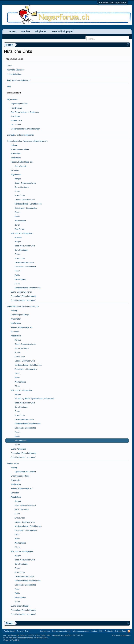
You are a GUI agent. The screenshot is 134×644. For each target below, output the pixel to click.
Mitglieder (41, 32)
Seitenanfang (120, 631)
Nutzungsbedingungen (121, 635)
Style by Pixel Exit (12, 640)
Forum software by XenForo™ (27, 635)
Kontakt (94, 631)
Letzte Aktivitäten (14, 74)
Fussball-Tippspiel (63, 32)
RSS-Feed (129, 631)
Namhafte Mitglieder (16, 70)
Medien (26, 32)
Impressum (45, 631)
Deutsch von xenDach (68, 635)
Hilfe (9, 86)
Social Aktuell (10, 631)
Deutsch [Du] (23, 631)
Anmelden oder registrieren (113, 3)
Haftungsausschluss (80, 631)
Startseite (109, 631)
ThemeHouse (42, 638)
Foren (10, 66)
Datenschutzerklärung (61, 631)
